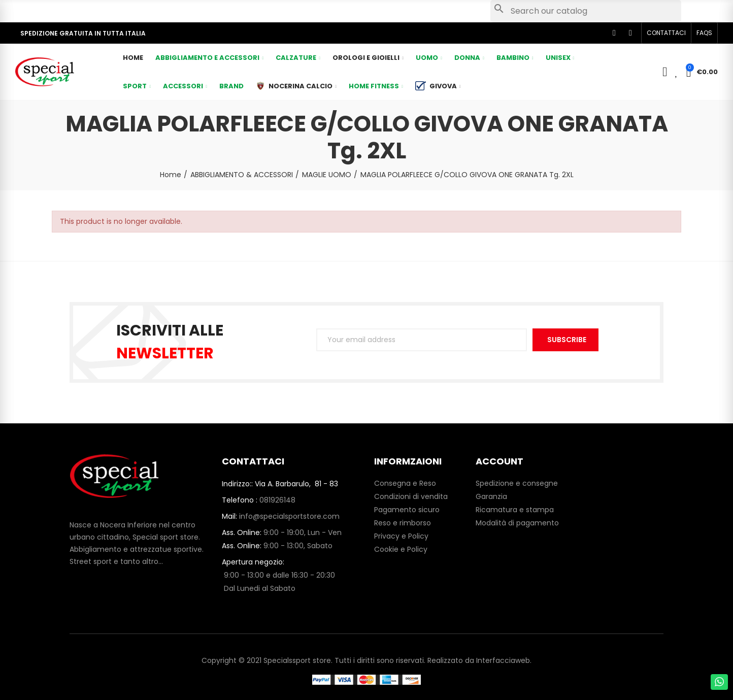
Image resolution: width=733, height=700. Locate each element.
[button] (666, 33)
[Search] (586, 11)
